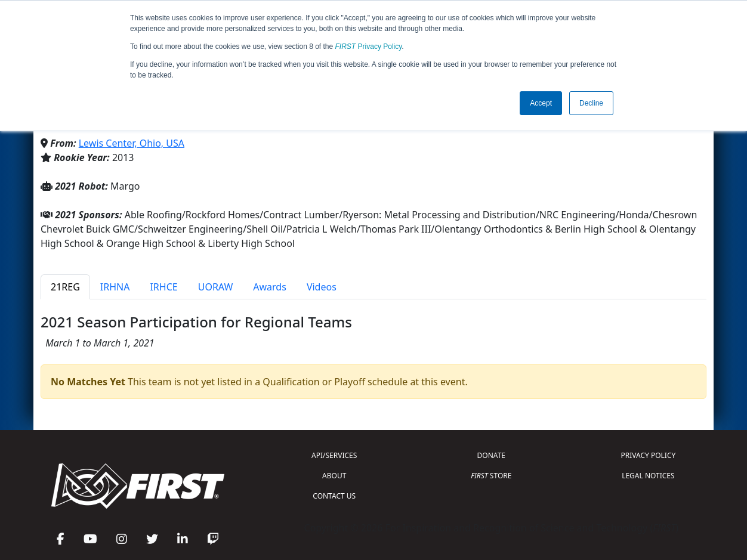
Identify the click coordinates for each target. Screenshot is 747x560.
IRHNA (115, 287)
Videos (322, 287)
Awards (270, 287)
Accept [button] (541, 103)
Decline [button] (591, 103)
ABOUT (334, 476)
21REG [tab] (65, 287)
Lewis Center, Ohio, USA (132, 143)
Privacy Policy (369, 47)
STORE (491, 476)
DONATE (491, 455)
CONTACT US (334, 496)
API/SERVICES (334, 455)
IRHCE (163, 287)
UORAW (216, 287)
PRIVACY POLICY (648, 455)
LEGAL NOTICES (648, 476)
